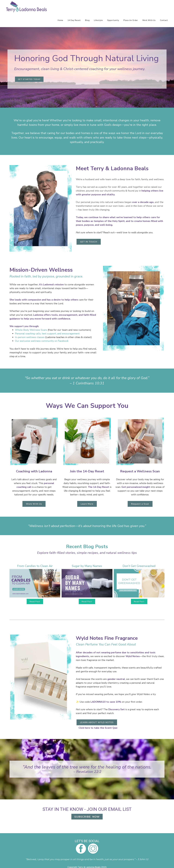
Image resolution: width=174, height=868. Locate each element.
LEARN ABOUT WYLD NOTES (97, 722)
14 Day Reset (74, 20)
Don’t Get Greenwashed (139, 566)
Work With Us (149, 20)
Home (60, 20)
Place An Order (131, 20)
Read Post (35, 602)
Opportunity (113, 20)
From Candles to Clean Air (35, 566)
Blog (87, 20)
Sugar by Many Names (87, 566)
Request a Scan (140, 504)
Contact (164, 20)
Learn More (87, 504)
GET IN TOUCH (89, 242)
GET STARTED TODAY (29, 79)
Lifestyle (98, 20)
